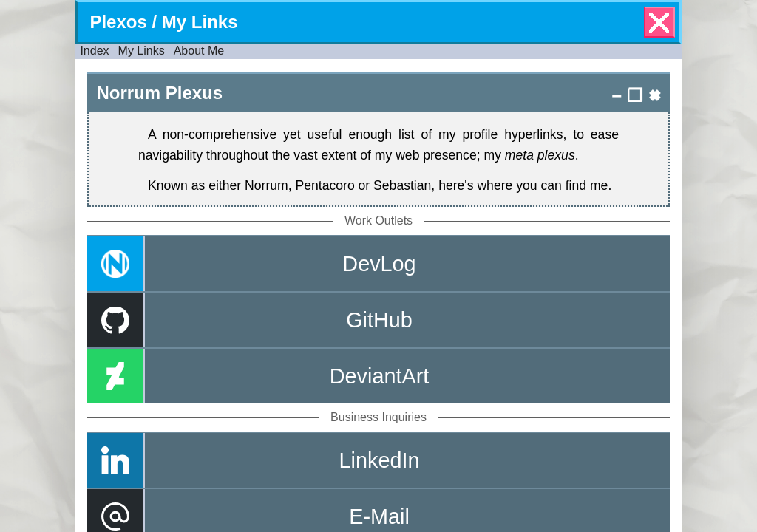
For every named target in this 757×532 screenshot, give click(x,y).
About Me (199, 51)
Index (94, 51)
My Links (142, 51)
